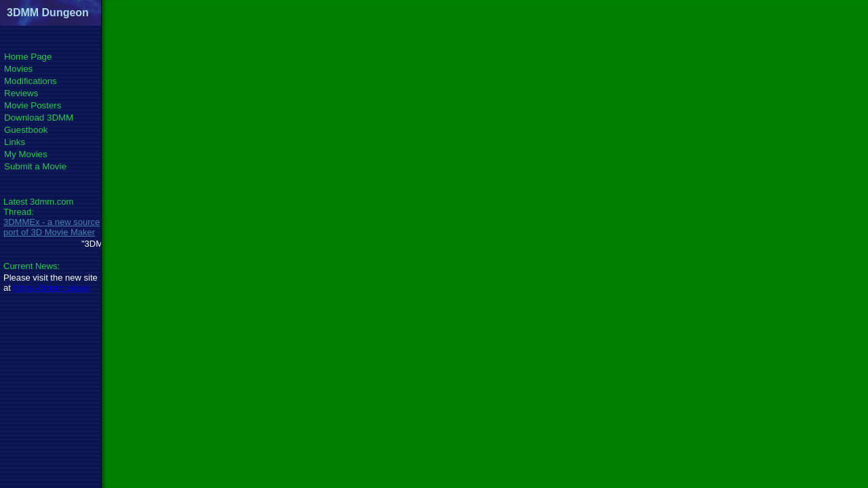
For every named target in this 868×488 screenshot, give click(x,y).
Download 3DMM (39, 118)
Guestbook (26, 130)
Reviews (21, 93)
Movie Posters (33, 105)
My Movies (26, 154)
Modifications (31, 81)
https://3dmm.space (51, 288)
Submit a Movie (35, 166)
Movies (18, 69)
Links (15, 142)
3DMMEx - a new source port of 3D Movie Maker (52, 227)
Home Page (28, 57)
